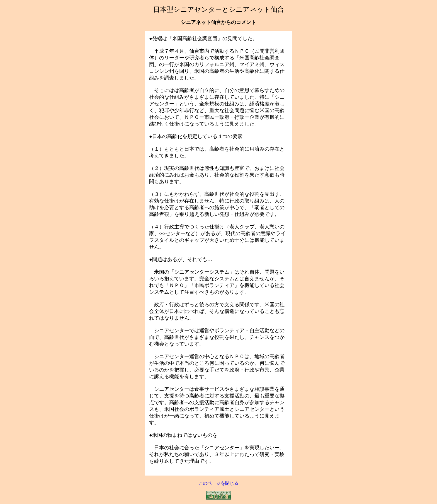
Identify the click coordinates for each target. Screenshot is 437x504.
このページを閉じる (219, 483)
